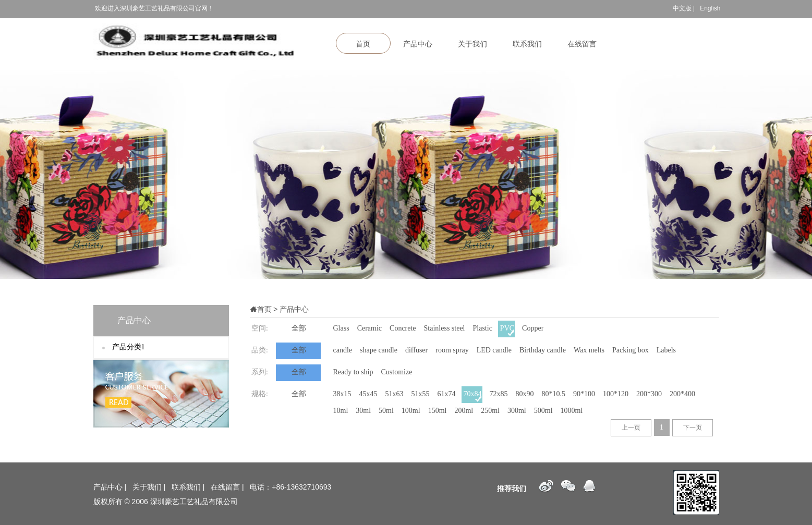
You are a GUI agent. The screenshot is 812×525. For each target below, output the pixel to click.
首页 (363, 44)
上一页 (631, 428)
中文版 (682, 8)
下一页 (693, 428)
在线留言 (582, 44)
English (710, 8)
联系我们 (527, 44)
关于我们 (472, 44)
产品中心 (418, 44)
